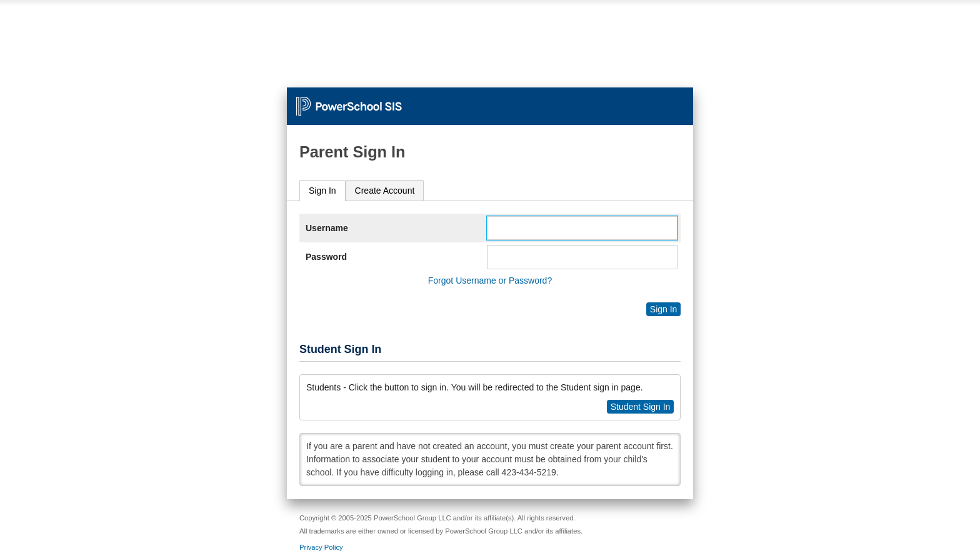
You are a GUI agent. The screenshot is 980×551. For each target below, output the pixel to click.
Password (326, 257)
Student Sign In (641, 407)
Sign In (322, 191)
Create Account (385, 191)
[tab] (322, 191)
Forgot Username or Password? (490, 280)
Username (327, 228)
